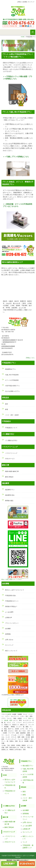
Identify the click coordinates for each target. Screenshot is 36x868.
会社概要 (8, 629)
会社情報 (25, 2)
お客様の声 (9, 618)
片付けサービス (10, 459)
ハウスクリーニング (11, 453)
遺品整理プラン (10, 490)
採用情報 (8, 634)
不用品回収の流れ (11, 596)
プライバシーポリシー (12, 623)
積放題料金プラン (11, 369)
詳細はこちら (30, 358)
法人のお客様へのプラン (13, 391)
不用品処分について (11, 428)
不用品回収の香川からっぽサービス (20, 856)
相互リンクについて (11, 651)
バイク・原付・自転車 (12, 415)
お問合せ (19, 2)
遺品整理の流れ (10, 495)
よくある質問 (9, 612)
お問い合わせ (9, 640)
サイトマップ (31, 2)
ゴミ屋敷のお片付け (11, 440)
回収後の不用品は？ (11, 606)
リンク (25, 842)
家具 (7, 404)
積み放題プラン (28, 766)
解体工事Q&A (9, 477)
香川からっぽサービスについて (15, 590)
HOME (23, 37)
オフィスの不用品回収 (12, 380)
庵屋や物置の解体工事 (12, 471)
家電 (7, 409)
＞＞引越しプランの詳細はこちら (16, 157)
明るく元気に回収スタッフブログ (12, 579)
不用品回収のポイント (12, 601)
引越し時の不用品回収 (12, 375)
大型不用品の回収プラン (13, 386)
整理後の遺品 (9, 501)
